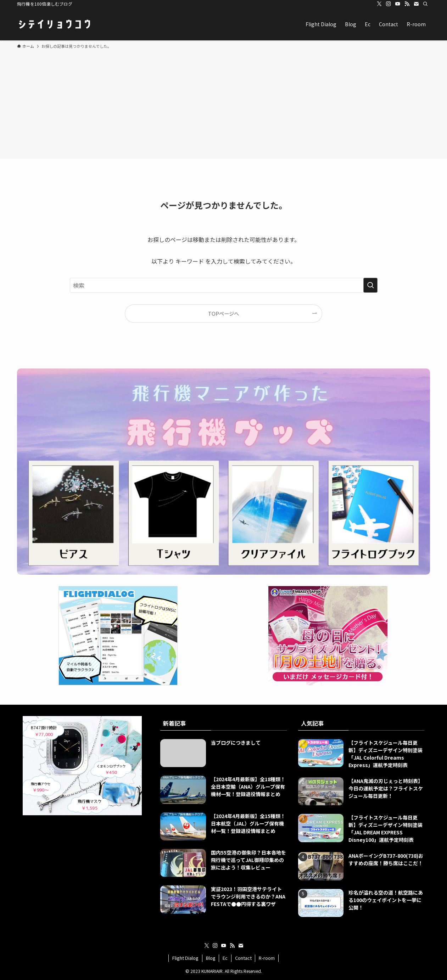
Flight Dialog (185, 958)
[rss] (407, 4)
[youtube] (398, 4)
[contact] (416, 4)
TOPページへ (223, 313)
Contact (243, 958)
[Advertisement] (224, 103)
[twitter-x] (379, 4)
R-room (267, 958)
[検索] (425, 4)
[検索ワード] (224, 285)
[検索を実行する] (370, 285)
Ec (225, 958)
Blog (211, 958)
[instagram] (389, 4)
